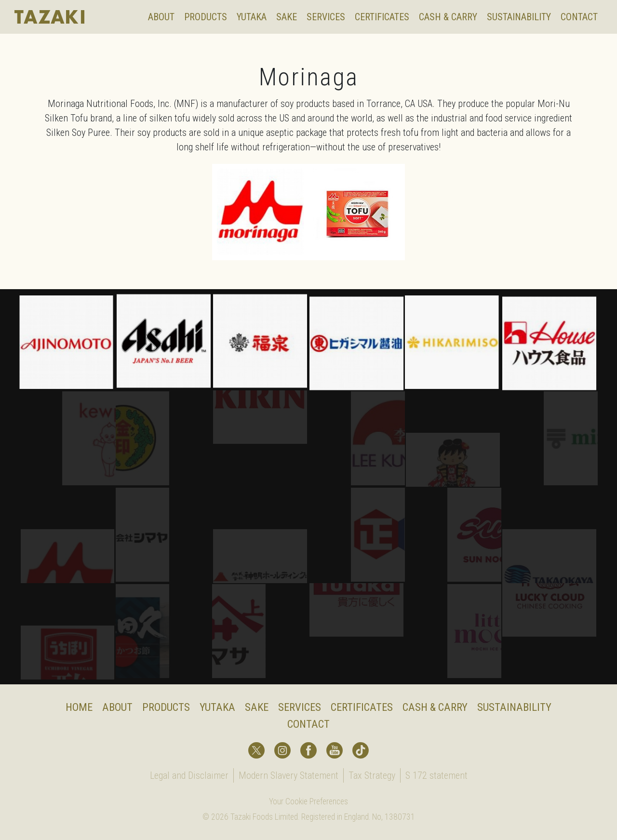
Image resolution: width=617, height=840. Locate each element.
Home (79, 707)
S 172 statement (436, 775)
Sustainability (519, 17)
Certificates (382, 17)
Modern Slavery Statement (288, 775)
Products (206, 17)
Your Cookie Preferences (308, 801)
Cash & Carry (448, 17)
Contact (579, 17)
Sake (287, 17)
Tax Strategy (372, 775)
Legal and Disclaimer (189, 775)
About (161, 17)
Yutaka (252, 17)
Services (326, 17)
